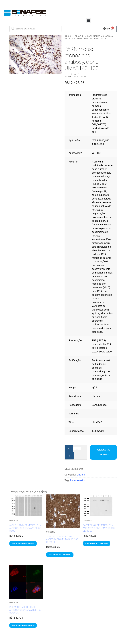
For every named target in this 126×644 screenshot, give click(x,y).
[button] (88, 20)
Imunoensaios (78, 480)
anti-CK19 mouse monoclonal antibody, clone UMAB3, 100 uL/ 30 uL (26, 528)
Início (68, 36)
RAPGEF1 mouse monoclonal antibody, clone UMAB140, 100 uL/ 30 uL (99, 528)
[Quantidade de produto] (77, 449)
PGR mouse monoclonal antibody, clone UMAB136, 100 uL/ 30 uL (25, 610)
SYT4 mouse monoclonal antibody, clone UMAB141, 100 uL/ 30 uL (62, 539)
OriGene (79, 36)
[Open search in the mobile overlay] (35, 29)
